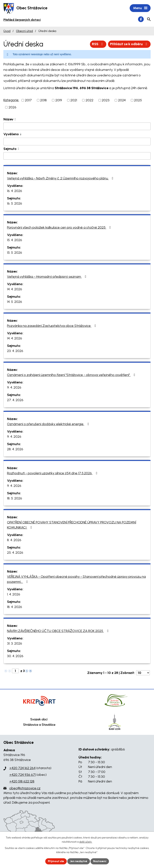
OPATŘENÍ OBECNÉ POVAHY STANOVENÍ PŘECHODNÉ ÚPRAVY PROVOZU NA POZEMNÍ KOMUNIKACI (72, 525)
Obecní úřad (24, 31)
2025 (138, 100)
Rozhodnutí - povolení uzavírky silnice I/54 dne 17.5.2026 (53, 473)
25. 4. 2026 (15, 553)
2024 (122, 100)
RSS (98, 44)
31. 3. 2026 (15, 643)
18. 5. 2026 (15, 498)
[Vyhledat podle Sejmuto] (77, 156)
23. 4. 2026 (15, 351)
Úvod (7, 31)
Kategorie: (11, 100)
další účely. (86, 842)
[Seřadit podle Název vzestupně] (15, 118)
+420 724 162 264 (22, 768)
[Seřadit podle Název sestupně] (15, 120)
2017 (28, 100)
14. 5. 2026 (15, 302)
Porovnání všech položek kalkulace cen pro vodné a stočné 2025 (60, 227)
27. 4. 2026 (15, 400)
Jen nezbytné (79, 861)
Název (8, 119)
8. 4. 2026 (14, 540)
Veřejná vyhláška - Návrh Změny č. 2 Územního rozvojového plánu (61, 178)
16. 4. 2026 (15, 191)
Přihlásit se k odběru (129, 44)
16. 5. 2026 (15, 203)
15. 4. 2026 (15, 240)
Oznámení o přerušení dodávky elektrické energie (49, 424)
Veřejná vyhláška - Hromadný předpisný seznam (47, 277)
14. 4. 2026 (15, 289)
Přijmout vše (56, 861)
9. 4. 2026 (14, 387)
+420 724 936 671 (23, 775)
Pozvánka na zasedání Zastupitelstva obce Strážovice (52, 326)
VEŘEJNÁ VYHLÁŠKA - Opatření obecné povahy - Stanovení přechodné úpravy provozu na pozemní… (76, 579)
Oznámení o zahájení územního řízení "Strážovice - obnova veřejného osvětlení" (72, 375)
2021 (74, 100)
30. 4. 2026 (15, 656)
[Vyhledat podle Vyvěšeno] (77, 142)
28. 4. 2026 (15, 449)
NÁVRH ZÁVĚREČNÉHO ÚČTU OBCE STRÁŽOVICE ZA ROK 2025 (58, 631)
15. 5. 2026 (15, 253)
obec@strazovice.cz (25, 788)
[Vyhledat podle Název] (77, 126)
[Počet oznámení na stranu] (143, 673)
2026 (12, 107)
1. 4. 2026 (14, 594)
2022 (89, 100)
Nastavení (100, 861)
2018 (43, 100)
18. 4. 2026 (15, 607)
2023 (106, 100)
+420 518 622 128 (22, 781)
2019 (59, 100)
